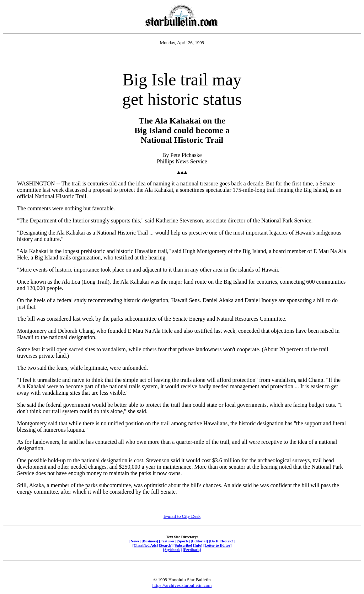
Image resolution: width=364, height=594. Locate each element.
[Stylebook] (172, 550)
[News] (135, 541)
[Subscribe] (183, 545)
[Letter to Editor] (218, 545)
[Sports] (183, 541)
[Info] (198, 545)
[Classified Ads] (145, 545)
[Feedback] (192, 550)
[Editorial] (199, 541)
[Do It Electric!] (222, 541)
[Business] (150, 541)
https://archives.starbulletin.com (182, 585)
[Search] (166, 545)
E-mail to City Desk (182, 516)
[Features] (167, 541)
